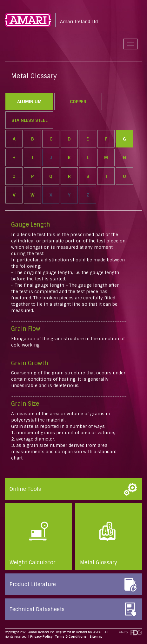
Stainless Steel (29, 120)
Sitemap (96, 637)
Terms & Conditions (71, 637)
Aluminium (29, 102)
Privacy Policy (41, 637)
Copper (78, 102)
